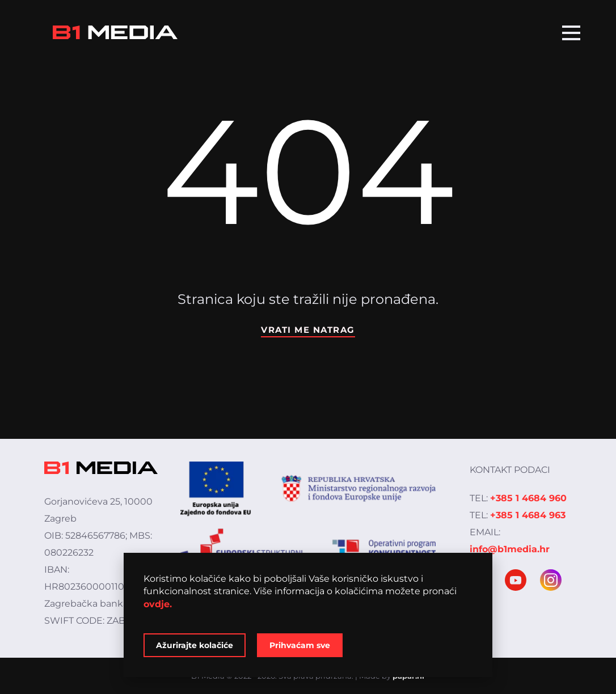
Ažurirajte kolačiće (195, 645)
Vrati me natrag (308, 330)
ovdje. (158, 604)
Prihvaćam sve (300, 645)
